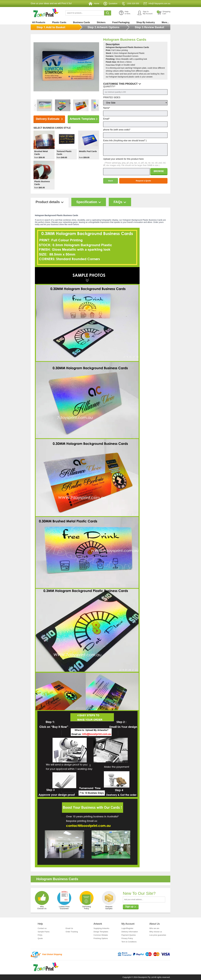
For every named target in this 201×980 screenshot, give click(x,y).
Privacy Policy (128, 938)
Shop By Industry (146, 22)
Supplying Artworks (102, 928)
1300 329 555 (127, 3)
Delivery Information (130, 932)
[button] (97, 105)
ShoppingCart (163, 13)
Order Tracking (72, 932)
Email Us (70, 928)
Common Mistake (101, 935)
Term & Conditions (129, 942)
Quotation (106, 3)
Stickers (101, 22)
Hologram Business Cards (129, 39)
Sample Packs (44, 932)
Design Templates (101, 932)
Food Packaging (121, 22)
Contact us (42, 928)
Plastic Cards (59, 22)
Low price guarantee (158, 935)
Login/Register (128, 928)
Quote (40, 938)
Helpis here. (122, 13)
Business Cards (81, 22)
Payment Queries (129, 935)
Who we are (155, 928)
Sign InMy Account (143, 13)
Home (89, 3)
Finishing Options (101, 938)
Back (110, 181)
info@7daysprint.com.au (156, 3)
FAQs (40, 935)
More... (165, 22)
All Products (39, 22)
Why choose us (156, 932)
